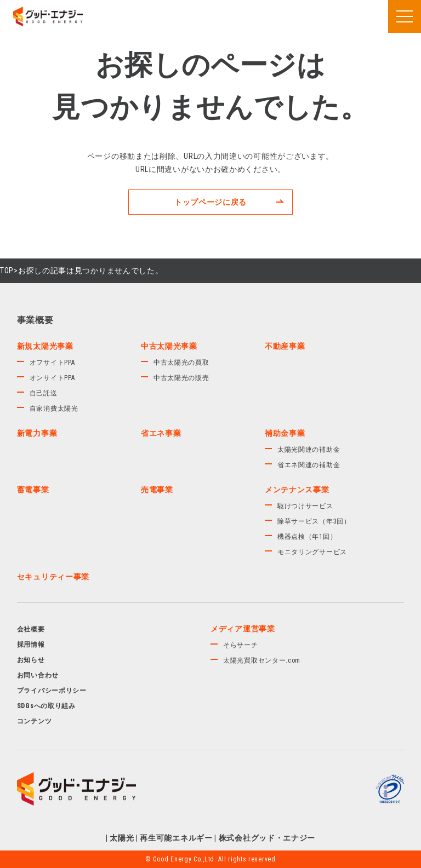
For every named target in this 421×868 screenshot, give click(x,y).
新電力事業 (37, 433)
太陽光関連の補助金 (309, 450)
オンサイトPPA (52, 378)
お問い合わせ (38, 675)
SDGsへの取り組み (46, 706)
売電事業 (157, 490)
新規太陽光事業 (45, 346)
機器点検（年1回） (307, 537)
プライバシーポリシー (52, 691)
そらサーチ (241, 645)
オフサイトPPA (52, 363)
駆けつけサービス (305, 506)
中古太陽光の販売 (181, 378)
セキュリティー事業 (53, 577)
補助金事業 (285, 433)
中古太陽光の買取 (181, 363)
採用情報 (31, 645)
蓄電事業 (33, 490)
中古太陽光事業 (169, 346)
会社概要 (31, 629)
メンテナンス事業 (297, 490)
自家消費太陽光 (54, 409)
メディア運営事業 (243, 629)
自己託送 (44, 393)
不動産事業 (285, 346)
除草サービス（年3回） (314, 521)
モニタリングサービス (312, 552)
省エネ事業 (161, 433)
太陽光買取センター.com (262, 660)
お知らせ (31, 660)
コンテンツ (35, 721)
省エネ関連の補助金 (309, 465)
